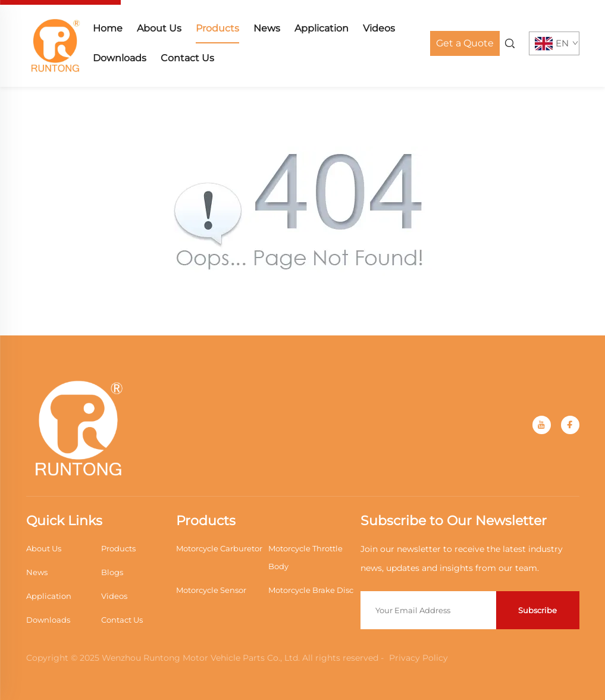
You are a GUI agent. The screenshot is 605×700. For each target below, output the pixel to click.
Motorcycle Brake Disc (311, 590)
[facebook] (570, 425)
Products (217, 28)
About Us (159, 28)
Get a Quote (465, 43)
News (267, 28)
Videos (379, 28)
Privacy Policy (419, 658)
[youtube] (542, 425)
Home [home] (108, 28)
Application (322, 28)
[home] (56, 43)
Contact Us (187, 58)
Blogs (112, 572)
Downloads (120, 58)
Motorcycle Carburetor (219, 548)
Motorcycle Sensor (211, 590)
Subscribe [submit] (537, 610)
